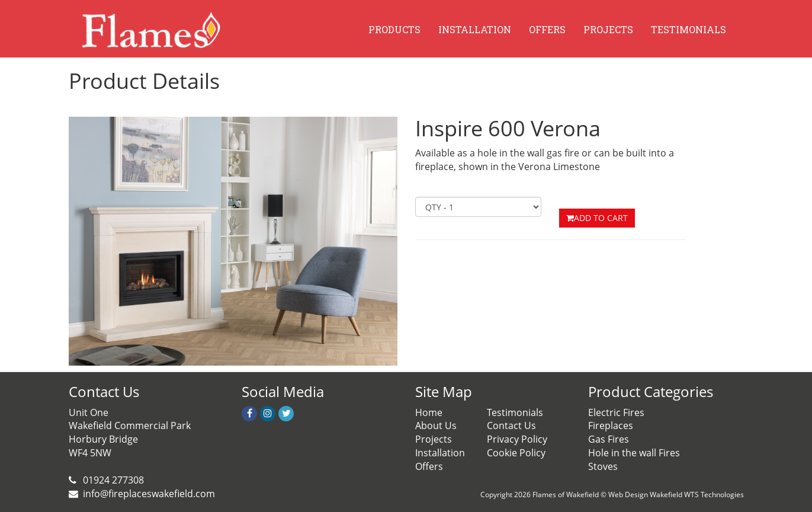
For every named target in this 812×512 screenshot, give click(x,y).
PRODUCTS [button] (394, 29)
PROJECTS (608, 29)
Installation (440, 453)
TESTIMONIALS (689, 29)
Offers (429, 466)
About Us (436, 425)
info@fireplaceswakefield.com (149, 494)
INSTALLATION (475, 29)
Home (429, 412)
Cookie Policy (516, 453)
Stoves (603, 466)
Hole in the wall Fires (634, 453)
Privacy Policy (517, 439)
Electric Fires (616, 412)
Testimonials (515, 412)
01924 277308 (112, 480)
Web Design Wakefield (645, 495)
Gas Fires (609, 439)
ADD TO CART (597, 218)
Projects (434, 439)
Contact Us (511, 425)
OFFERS (547, 29)
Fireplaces (611, 425)
